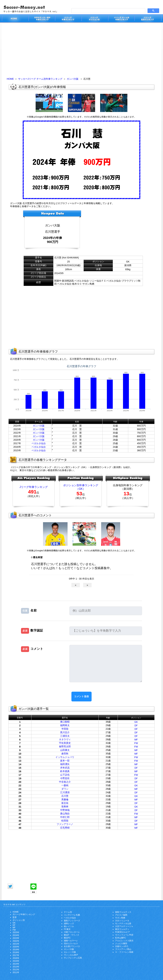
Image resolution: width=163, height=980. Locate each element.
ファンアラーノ (65, 824)
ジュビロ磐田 (121, 944)
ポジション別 (19, 920)
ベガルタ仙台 (39, 443)
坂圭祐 (65, 803)
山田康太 (65, 750)
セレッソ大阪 (70, 952)
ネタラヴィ (65, 739)
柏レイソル (69, 926)
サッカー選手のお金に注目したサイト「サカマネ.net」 (15, 19)
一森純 (65, 785)
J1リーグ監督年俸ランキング (148, 19)
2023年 (16, 938)
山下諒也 (65, 775)
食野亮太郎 (65, 746)
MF (136, 740)
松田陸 (65, 821)
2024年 (16, 935)
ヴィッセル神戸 (71, 955)
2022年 (16, 941)
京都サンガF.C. (122, 946)
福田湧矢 (65, 764)
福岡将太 (65, 725)
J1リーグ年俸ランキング (24, 914)
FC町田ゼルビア (123, 932)
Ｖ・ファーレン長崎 (124, 952)
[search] (108, 11)
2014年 (16, 964)
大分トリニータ (122, 921)
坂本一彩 (65, 761)
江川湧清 (65, 792)
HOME (10, 79)
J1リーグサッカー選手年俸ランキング (68, 19)
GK (136, 722)
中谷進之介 (65, 782)
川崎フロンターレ (72, 932)
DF (136, 725)
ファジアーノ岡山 (123, 949)
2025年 (16, 932)
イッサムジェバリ (65, 757)
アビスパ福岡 (121, 915)
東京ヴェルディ (122, 929)
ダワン (65, 789)
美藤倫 (65, 799)
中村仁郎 (65, 817)
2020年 (16, 947)
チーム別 (68, 912)
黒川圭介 (65, 732)
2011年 (16, 972)
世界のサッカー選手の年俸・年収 (42, 19)
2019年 (16, 950)
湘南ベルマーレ (71, 941)
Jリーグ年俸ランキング (34, 487)
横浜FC (67, 938)
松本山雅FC (120, 938)
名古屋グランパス (72, 946)
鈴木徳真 (65, 771)
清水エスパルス (71, 944)
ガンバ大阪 (73, 79)
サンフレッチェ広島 (73, 958)
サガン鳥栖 (120, 918)
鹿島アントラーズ (72, 921)
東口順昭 (65, 722)
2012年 (16, 970)
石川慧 (65, 796)
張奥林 (65, 806)
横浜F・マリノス (72, 935)
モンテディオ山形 (123, 924)
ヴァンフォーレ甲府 (124, 935)
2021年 (16, 944)
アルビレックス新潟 (124, 941)
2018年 (16, 952)
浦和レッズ (69, 924)
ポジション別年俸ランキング (81, 485)
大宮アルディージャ (124, 926)
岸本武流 (65, 768)
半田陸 (65, 729)
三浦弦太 (65, 736)
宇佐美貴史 (65, 743)
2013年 (16, 967)
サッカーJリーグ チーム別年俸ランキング (40, 79)
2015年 (16, 961)
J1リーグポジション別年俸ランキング (95, 19)
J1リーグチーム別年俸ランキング (121, 19)
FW (136, 743)
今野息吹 (65, 778)
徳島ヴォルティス (123, 912)
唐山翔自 (65, 814)
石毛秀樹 (65, 828)
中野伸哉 (65, 810)
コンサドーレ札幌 (72, 915)
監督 (15, 917)
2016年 (16, 958)
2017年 (16, 955)
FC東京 (67, 929)
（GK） (81, 489)
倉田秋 (65, 754)
